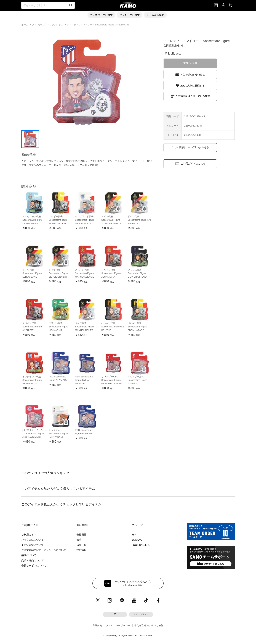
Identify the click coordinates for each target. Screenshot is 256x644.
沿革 (79, 540)
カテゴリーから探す (101, 15)
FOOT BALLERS (141, 545)
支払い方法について (33, 545)
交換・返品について (33, 560)
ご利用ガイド (29, 535)
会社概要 (81, 535)
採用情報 (81, 550)
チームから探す (155, 15)
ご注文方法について (33, 540)
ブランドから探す (130, 15)
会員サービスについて (34, 566)
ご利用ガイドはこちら (193, 164)
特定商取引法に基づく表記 (149, 625)
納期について (29, 555)
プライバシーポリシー (118, 625)
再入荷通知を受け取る (193, 75)
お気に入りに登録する (192, 85)
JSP (134, 535)
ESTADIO (137, 540)
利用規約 (97, 625)
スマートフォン (141, 614)
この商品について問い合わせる (191, 147)
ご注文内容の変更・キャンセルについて (44, 550)
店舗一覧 (81, 545)
